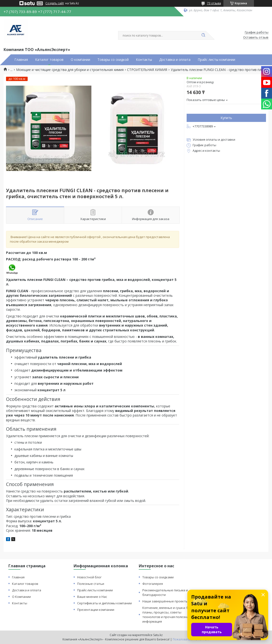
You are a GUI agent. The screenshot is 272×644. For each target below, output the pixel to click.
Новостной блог (89, 577)
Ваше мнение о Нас (92, 597)
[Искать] (203, 35)
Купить (226, 118)
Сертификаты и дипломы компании (104, 603)
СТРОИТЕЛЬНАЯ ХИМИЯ (147, 70)
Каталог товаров (49, 60)
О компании (80, 60)
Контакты (144, 60)
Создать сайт (55, 3)
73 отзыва (214, 3)
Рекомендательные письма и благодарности (165, 592)
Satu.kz (158, 635)
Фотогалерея (153, 584)
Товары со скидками (158, 577)
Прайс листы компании (216, 60)
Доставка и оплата (175, 60)
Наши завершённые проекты (165, 601)
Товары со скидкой (113, 60)
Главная (21, 60)
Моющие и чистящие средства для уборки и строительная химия (70, 70)
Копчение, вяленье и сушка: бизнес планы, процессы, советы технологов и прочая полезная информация (170, 615)
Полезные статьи (91, 584)
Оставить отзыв (256, 38)
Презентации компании (96, 610)
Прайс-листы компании (95, 590)
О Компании (21, 597)
